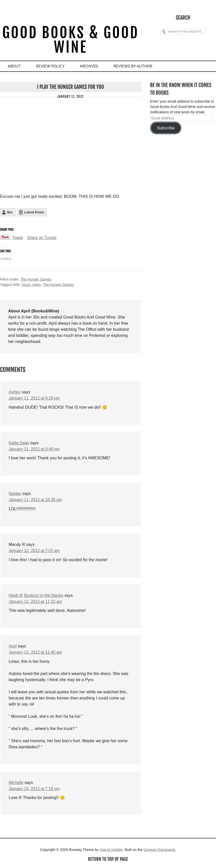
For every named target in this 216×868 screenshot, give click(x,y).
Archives (92, 66)
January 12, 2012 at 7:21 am (35, 551)
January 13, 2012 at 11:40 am (36, 652)
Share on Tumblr (42, 238)
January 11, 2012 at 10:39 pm (36, 500)
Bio (10, 212)
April (13, 646)
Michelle (16, 783)
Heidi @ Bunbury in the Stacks (36, 595)
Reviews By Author (138, 66)
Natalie (15, 494)
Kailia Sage (19, 443)
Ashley (15, 392)
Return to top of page (108, 860)
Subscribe (166, 128)
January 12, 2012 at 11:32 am (36, 602)
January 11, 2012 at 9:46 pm (35, 449)
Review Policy (52, 66)
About (15, 66)
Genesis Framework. (160, 850)
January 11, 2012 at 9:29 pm (35, 398)
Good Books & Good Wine (71, 40)
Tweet (18, 238)
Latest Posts (34, 212)
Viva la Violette (111, 850)
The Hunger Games (36, 279)
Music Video (32, 285)
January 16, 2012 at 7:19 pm (35, 789)
